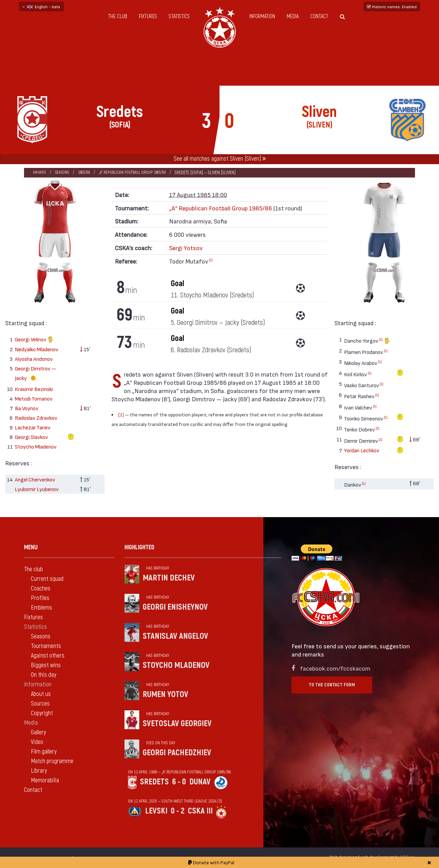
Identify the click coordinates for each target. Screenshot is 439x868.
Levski (156, 811)
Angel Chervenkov (35, 479)
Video (37, 742)
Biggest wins (46, 665)
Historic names (392, 7)
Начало (40, 173)
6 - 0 (179, 782)
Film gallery (44, 752)
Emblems (41, 608)
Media (293, 16)
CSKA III (200, 811)
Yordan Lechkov (362, 450)
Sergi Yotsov (186, 248)
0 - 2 (178, 811)
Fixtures (148, 16)
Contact (319, 16)
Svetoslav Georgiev (177, 724)
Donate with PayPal (211, 862)
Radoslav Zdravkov (36, 418)
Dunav (200, 782)
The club (118, 16)
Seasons (63, 173)
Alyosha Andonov (34, 359)
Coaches (41, 589)
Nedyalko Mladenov (37, 349)
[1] (211, 260)
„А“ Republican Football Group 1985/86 (140, 173)
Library (39, 771)
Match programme (52, 761)
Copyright (42, 713)
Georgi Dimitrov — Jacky (35, 374)
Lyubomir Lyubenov (37, 489)
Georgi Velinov (34, 340)
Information (262, 16)
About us (41, 694)
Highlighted (139, 547)
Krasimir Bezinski (34, 389)
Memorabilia (45, 780)
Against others (48, 656)
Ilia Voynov (27, 408)
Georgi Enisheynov (175, 607)
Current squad (47, 579)
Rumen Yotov (165, 694)
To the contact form (332, 685)
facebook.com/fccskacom (335, 668)
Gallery (38, 732)
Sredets (154, 782)
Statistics (179, 16)
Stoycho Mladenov (36, 446)
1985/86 (87, 173)
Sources (40, 704)
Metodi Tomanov (34, 398)
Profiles (40, 598)
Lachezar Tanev (33, 427)
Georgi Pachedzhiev (177, 753)
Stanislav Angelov (175, 636)
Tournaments (46, 646)
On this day (44, 675)
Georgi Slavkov (31, 437)
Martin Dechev (169, 578)
